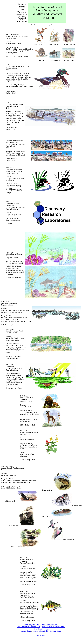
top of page (41, 635)
